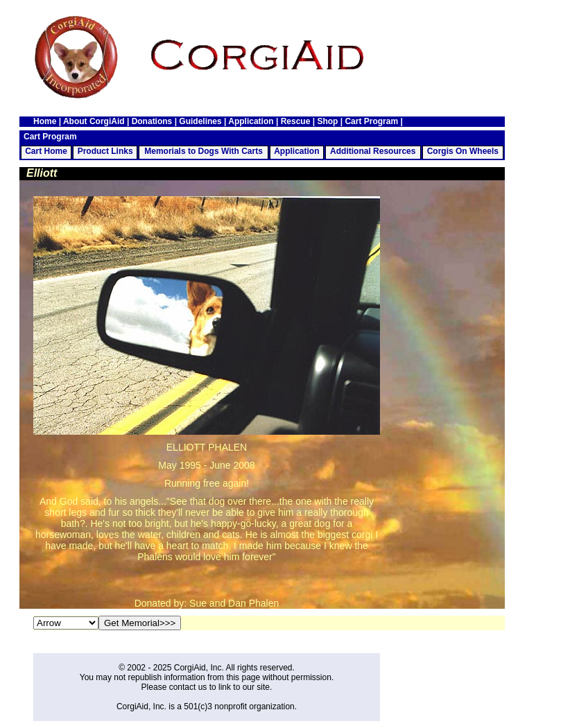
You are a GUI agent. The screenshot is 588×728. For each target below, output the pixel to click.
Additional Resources (373, 151)
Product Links (105, 151)
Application (251, 121)
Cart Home (46, 151)
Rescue (296, 121)
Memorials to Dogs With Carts (204, 151)
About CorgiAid (94, 121)
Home (45, 121)
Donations (152, 121)
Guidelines (200, 121)
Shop (327, 121)
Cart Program (371, 121)
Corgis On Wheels (463, 151)
